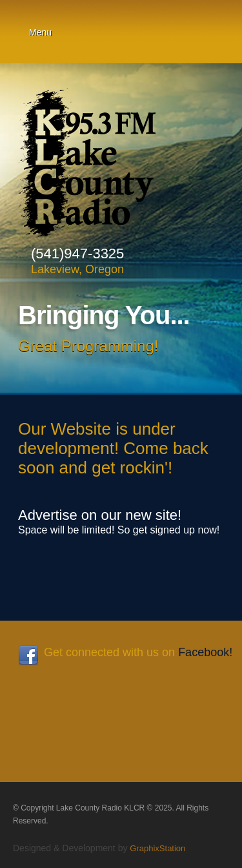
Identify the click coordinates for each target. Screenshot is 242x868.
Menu (40, 32)
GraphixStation (157, 848)
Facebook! (205, 652)
